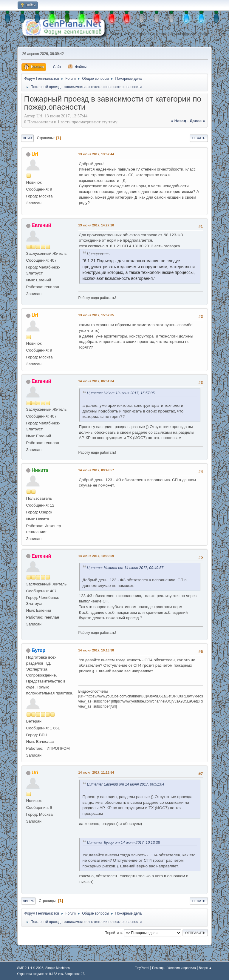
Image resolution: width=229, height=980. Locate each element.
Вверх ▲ (205, 968)
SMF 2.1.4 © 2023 (30, 968)
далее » (197, 121)
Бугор (38, 650)
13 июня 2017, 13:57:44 (96, 154)
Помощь (158, 968)
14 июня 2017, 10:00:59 (96, 556)
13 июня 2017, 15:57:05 (96, 315)
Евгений (41, 225)
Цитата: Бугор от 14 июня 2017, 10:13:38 (124, 843)
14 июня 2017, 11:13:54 (96, 772)
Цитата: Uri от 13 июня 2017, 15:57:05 (121, 393)
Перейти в (113, 933)
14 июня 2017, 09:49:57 (96, 470)
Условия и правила (181, 968)
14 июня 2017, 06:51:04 (96, 381)
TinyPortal (142, 968)
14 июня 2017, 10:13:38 (96, 650)
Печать (199, 138)
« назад (179, 121)
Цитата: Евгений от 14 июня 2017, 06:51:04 (126, 784)
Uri (35, 154)
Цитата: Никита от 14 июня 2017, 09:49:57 (125, 568)
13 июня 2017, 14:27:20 (96, 225)
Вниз (27, 138)
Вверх (28, 901)
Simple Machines (58, 968)
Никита (40, 470)
